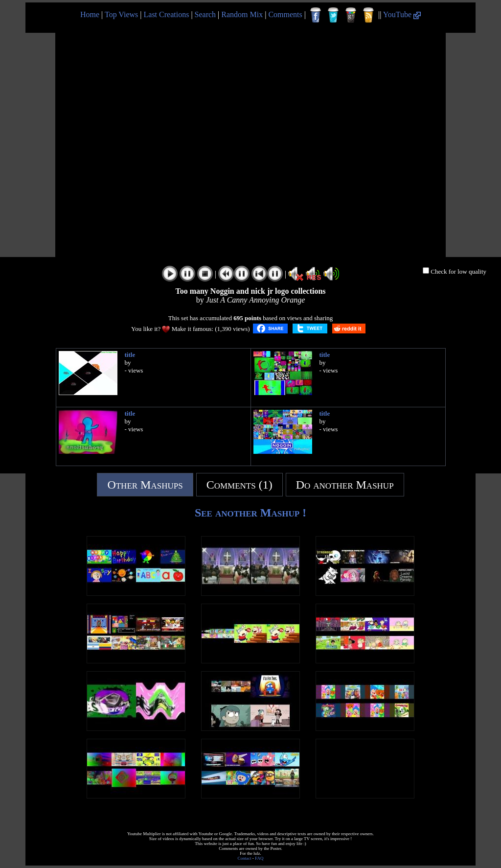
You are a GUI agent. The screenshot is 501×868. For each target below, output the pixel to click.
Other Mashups (145, 485)
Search (205, 14)
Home (90, 14)
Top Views (121, 14)
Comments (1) (239, 485)
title (130, 355)
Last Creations (167, 14)
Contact (245, 858)
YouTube (402, 14)
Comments (285, 14)
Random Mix (242, 14)
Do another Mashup (345, 485)
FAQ (259, 858)
